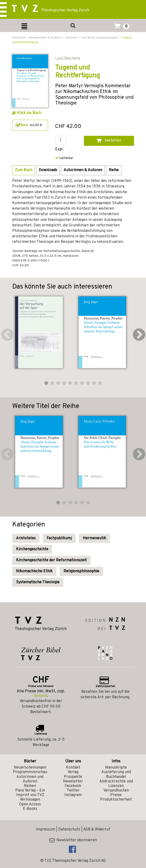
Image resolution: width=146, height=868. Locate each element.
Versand (40, 696)
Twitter (73, 791)
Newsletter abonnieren (73, 840)
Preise (116, 795)
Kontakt (73, 768)
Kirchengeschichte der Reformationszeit (51, 560)
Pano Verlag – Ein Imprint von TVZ (30, 793)
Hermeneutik (94, 538)
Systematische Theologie (38, 582)
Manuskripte (116, 768)
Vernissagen (30, 800)
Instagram (73, 795)
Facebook (73, 786)
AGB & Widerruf (97, 830)
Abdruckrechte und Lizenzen (116, 784)
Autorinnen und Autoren (30, 779)
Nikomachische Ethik (34, 571)
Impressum (46, 830)
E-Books (30, 809)
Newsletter (73, 781)
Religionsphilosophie (81, 571)
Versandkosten (116, 791)
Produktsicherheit (116, 800)
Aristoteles (26, 538)
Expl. (59, 150)
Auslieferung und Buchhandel (116, 774)
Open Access (30, 804)
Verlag (73, 772)
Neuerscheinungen (30, 768)
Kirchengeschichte (32, 549)
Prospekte (73, 777)
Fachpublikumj (59, 538)
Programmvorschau (30, 772)
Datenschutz (69, 830)
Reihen (30, 786)
